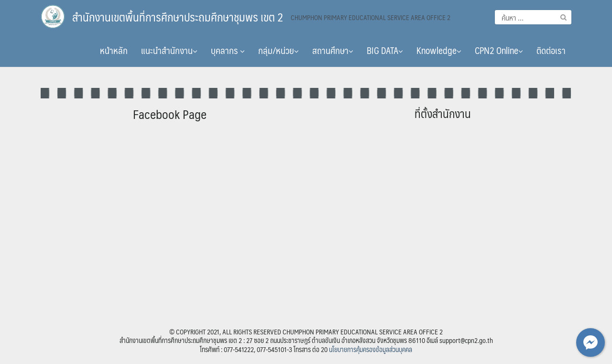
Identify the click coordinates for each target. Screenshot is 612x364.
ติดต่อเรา (551, 50)
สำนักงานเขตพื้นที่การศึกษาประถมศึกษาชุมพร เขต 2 (178, 17)
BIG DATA (385, 50)
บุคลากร (228, 50)
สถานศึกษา (333, 50)
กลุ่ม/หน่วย (279, 50)
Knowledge (439, 50)
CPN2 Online (499, 50)
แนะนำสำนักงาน (169, 50)
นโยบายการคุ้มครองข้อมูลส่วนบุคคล (371, 349)
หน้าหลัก (114, 50)
